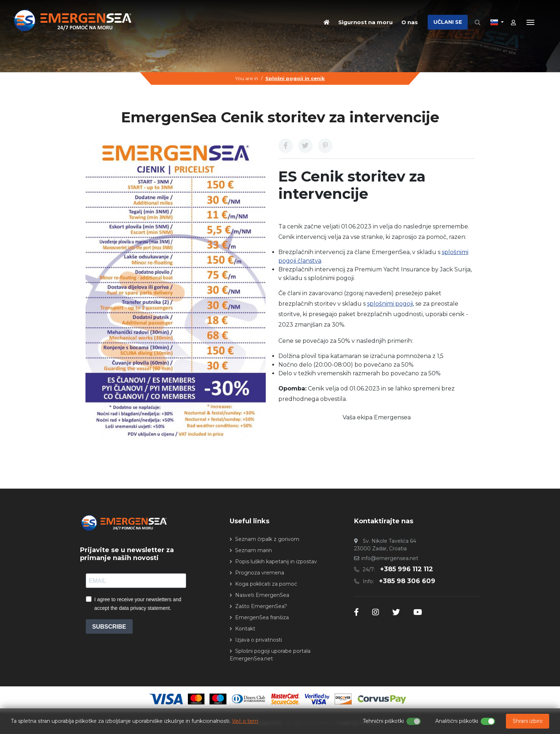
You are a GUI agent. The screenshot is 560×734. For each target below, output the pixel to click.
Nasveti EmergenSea (262, 595)
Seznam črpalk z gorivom (267, 539)
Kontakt (245, 629)
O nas (410, 22)
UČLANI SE (448, 22)
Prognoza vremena (260, 573)
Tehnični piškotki (383, 721)
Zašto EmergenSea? (261, 606)
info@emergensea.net (390, 558)
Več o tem (245, 721)
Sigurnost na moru (365, 22)
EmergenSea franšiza (262, 617)
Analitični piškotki (457, 721)
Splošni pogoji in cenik (295, 78)
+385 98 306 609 (407, 581)
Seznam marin (253, 550)
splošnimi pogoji (390, 304)
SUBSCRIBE (109, 627)
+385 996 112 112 (407, 569)
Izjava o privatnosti (259, 640)
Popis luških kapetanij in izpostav (276, 562)
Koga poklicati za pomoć (266, 584)
